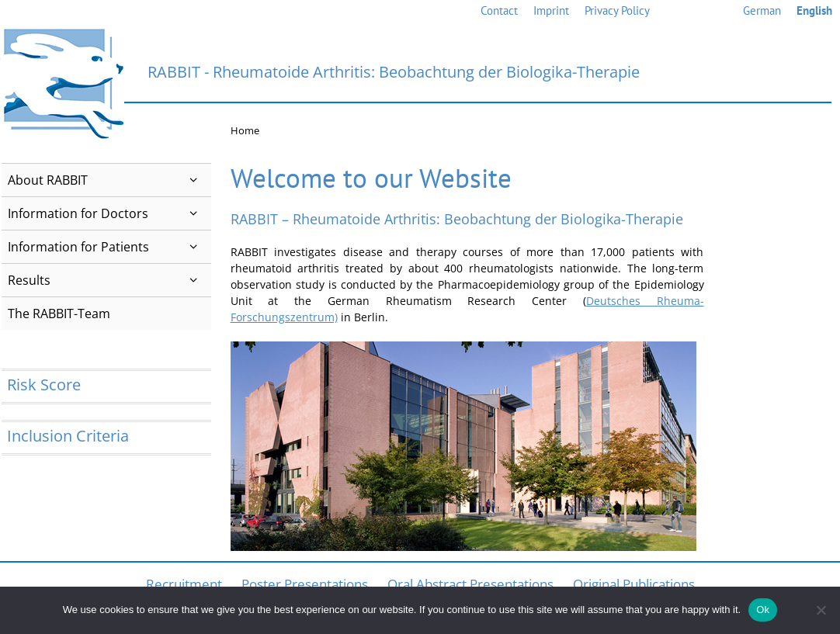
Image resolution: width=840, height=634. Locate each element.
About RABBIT (109, 180)
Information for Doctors (109, 213)
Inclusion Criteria (68, 436)
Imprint (551, 10)
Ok (763, 610)
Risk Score (44, 385)
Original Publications (634, 584)
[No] (821, 610)
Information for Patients (109, 247)
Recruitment (184, 584)
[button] (194, 180)
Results (109, 280)
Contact (499, 10)
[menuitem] (762, 11)
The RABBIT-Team (59, 314)
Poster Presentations (305, 584)
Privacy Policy (617, 10)
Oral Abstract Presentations (470, 584)
